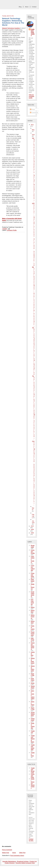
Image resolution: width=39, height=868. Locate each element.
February (33, 516)
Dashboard (33, 580)
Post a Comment (7, 850)
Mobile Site (33, 675)
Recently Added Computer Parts (25, 863)
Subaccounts (33, 720)
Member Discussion (33, 668)
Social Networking (33, 714)
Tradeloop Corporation (33, 32)
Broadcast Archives (23, 861)
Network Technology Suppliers (11, 28)
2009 (32, 529)
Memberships (33, 787)
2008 (32, 533)
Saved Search (33, 688)
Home (14, 853)
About (27, 7)
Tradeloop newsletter (33, 747)
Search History (33, 704)
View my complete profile (32, 96)
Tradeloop (33, 732)
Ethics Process (33, 617)
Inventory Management (33, 646)
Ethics (33, 607)
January (33, 522)
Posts (32, 110)
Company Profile (33, 552)
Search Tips (33, 709)
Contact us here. (31, 840)
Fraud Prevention (33, 634)
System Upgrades (33, 726)
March (33, 509)
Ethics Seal (33, 622)
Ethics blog (33, 611)
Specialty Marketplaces (9, 861)
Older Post (22, 853)
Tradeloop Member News (33, 739)
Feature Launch (33, 628)
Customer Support (33, 576)
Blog (20, 7)
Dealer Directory (33, 586)
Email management (33, 594)
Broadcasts (33, 546)
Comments (34, 113)
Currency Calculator (33, 568)
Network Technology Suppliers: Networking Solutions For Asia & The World (13, 22)
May (33, 130)
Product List (33, 861)
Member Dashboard (33, 661)
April (33, 135)
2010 (32, 526)
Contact (34, 7)
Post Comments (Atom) (17, 855)
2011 (32, 125)
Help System (33, 640)
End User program (32, 602)
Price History (33, 680)
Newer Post (6, 853)
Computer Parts (33, 776)
